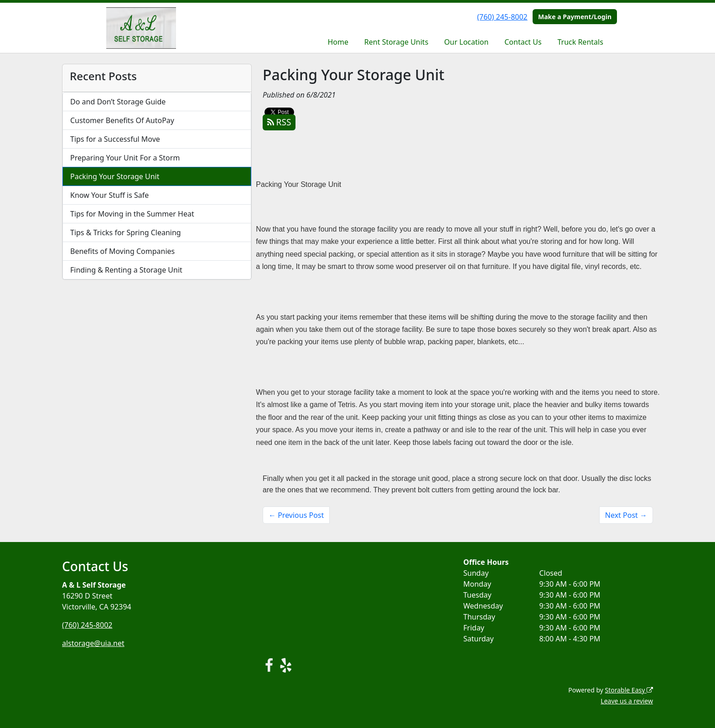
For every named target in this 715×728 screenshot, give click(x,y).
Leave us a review (627, 701)
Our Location (466, 42)
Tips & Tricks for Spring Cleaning (126, 232)
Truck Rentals (580, 42)
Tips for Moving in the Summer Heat (132, 214)
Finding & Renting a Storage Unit (126, 270)
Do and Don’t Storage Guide (118, 102)
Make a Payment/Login (575, 17)
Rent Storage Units (396, 42)
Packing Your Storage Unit (115, 176)
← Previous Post (296, 515)
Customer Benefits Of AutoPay (122, 120)
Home (338, 42)
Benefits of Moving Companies (122, 251)
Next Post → (626, 515)
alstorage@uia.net (93, 643)
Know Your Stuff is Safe (109, 195)
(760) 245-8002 (502, 17)
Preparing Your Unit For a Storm (125, 158)
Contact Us (523, 42)
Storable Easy (629, 690)
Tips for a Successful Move (115, 139)
